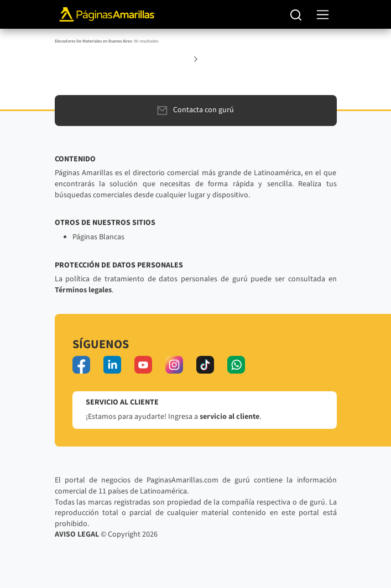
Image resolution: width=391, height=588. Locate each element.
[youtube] (143, 365)
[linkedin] (112, 365)
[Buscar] (296, 14)
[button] (196, 59)
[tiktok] (205, 365)
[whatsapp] (236, 365)
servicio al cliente (230, 417)
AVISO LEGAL (77, 534)
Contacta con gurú (195, 110)
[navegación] (323, 15)
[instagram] (174, 365)
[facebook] (81, 365)
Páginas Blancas (98, 237)
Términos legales (83, 290)
